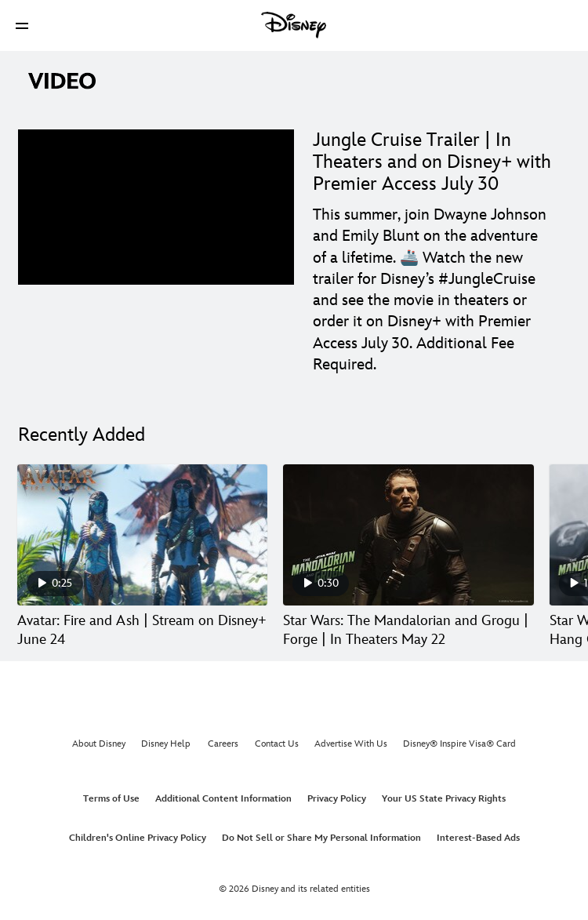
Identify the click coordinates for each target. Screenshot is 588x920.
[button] (22, 25)
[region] (156, 207)
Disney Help (166, 744)
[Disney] (294, 25)
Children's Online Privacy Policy (138, 838)
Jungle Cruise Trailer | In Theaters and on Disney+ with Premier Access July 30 (432, 162)
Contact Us (277, 744)
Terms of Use (111, 799)
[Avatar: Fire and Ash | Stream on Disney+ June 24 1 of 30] (142, 535)
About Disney (99, 744)
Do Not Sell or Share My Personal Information (321, 838)
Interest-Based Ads (478, 838)
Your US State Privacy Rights (444, 799)
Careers (223, 744)
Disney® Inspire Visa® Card (459, 744)
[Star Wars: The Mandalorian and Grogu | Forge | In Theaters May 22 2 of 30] (408, 535)
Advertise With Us (351, 744)
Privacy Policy (337, 799)
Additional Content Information (223, 799)
